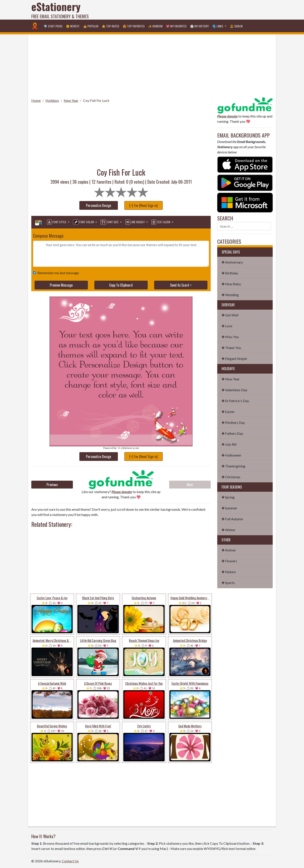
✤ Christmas (231, 477)
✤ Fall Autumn (232, 519)
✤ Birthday (230, 273)
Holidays (52, 100)
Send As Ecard (180, 285)
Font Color (84, 222)
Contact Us (70, 861)
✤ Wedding (230, 295)
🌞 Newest (73, 26)
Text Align (161, 222)
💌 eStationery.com (128, 448)
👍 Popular (91, 26)
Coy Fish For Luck (96, 100)
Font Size (110, 222)
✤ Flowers (229, 561)
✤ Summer (229, 508)
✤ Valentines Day (234, 390)
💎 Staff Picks (53, 26)
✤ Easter (228, 412)
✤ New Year (231, 379)
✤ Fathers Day (232, 433)
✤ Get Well (230, 315)
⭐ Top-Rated (110, 26)
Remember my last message (57, 273)
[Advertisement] (194, 10)
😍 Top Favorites (134, 26)
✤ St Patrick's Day (235, 401)
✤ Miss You (230, 337)
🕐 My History (199, 26)
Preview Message (61, 285)
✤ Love (227, 326)
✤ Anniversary (232, 262)
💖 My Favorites (176, 26)
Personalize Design (99, 205)
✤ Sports (228, 583)
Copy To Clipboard (121, 285)
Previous (52, 485)
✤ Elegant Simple (234, 358)
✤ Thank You (231, 348)
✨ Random (155, 26)
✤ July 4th (229, 444)
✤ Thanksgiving (233, 466)
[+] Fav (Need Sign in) (143, 205)
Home (36, 100)
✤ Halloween (231, 455)
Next (190, 485)
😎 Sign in (236, 26)
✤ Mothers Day (233, 422)
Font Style (57, 222)
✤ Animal (229, 550)
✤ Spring (228, 497)
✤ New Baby (231, 284)
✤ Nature (229, 572)
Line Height (135, 222)
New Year (71, 100)
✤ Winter (229, 530)
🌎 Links (218, 26)
